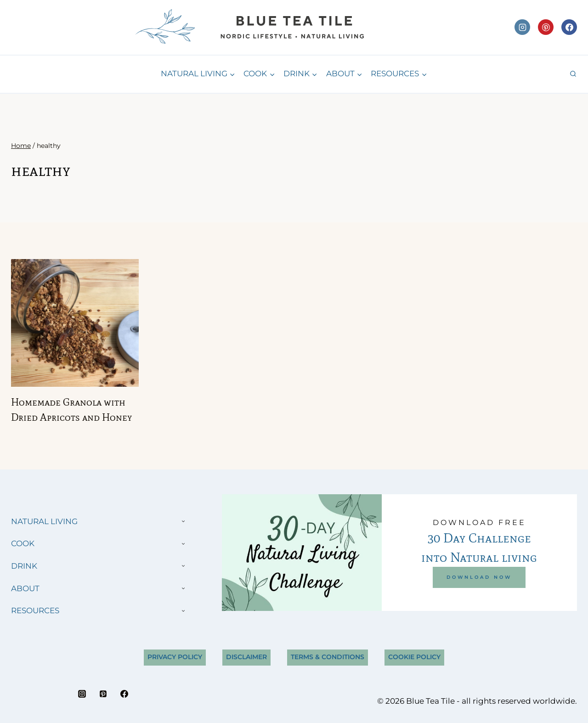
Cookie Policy (414, 657)
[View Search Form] (573, 74)
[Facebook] (569, 27)
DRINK (24, 566)
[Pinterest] (546, 27)
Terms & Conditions (328, 657)
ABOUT (25, 588)
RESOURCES (35, 610)
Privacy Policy (175, 657)
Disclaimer (246, 657)
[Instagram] (522, 27)
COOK (23, 543)
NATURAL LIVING (44, 521)
